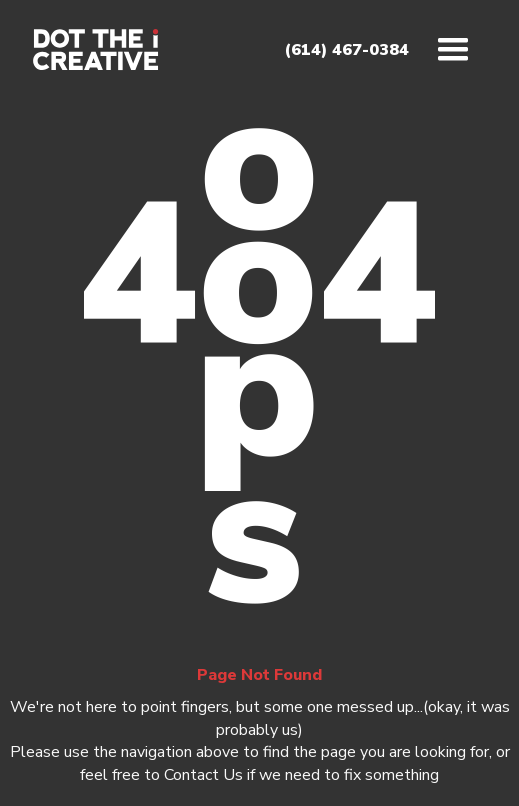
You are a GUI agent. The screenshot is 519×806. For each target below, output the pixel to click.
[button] (453, 50)
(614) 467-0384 (346, 50)
